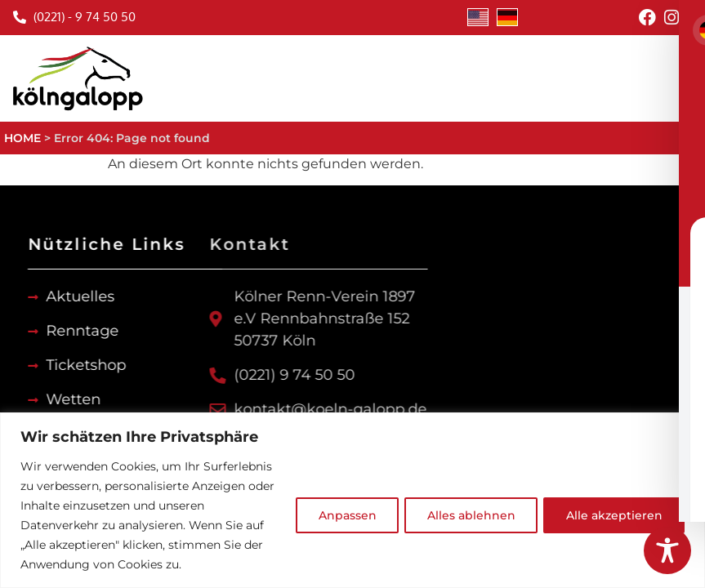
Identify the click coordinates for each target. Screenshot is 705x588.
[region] (352, 500)
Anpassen (339, 515)
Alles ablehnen (466, 515)
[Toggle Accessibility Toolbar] (667, 550)
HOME (22, 138)
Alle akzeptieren (613, 515)
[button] (689, 78)
